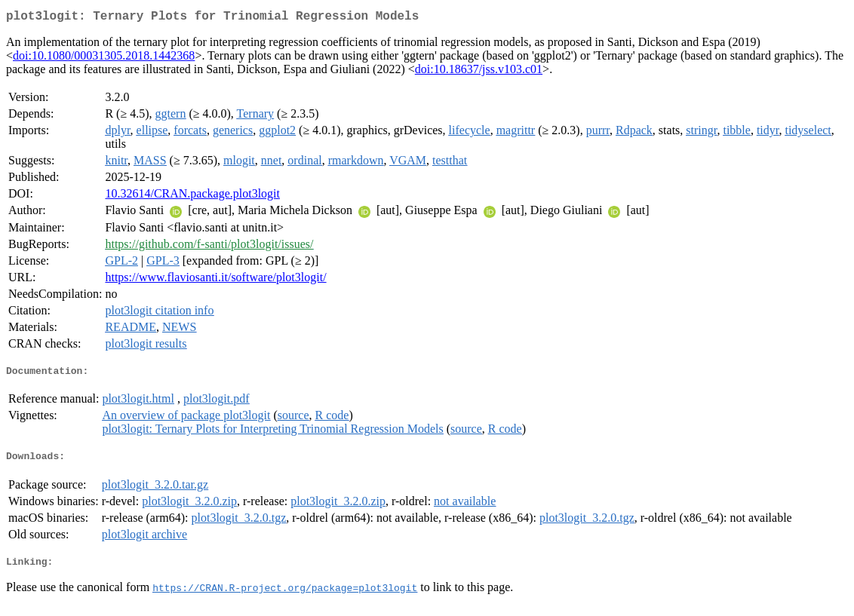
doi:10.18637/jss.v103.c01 (479, 72)
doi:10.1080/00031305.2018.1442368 (104, 58)
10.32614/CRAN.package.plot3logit (192, 196)
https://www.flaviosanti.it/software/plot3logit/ (215, 280)
